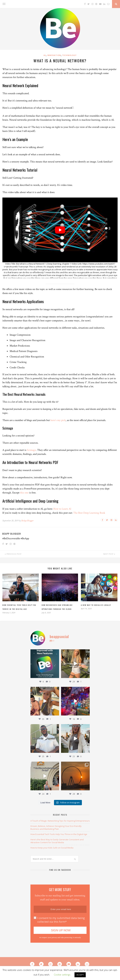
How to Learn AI (62, 509)
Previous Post (13, 554)
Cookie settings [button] (62, 975)
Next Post (109, 554)
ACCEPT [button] (80, 975)
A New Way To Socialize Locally (96, 605)
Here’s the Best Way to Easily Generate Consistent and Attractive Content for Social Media (57, 841)
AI (45, 55)
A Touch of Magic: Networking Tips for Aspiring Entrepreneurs (60, 821)
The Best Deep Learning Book (89, 513)
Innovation (54, 55)
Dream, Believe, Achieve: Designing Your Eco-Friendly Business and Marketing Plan (56, 827)
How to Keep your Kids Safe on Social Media (52, 848)
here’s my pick (58, 420)
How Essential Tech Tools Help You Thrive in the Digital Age (59, 834)
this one (24, 493)
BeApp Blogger (27, 521)
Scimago (31, 450)
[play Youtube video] (60, 230)
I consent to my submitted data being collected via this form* (61, 920)
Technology (69, 55)
